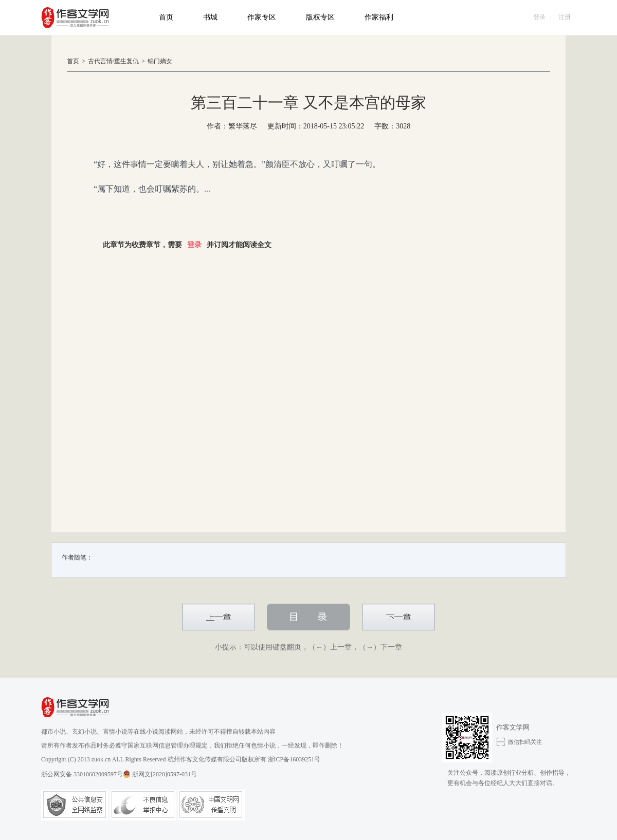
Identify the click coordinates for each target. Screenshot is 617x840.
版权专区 (320, 17)
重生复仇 (126, 61)
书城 (210, 17)
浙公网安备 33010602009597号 (86, 774)
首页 (166, 17)
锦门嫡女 (160, 61)
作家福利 (379, 17)
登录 (539, 17)
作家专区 (262, 17)
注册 (565, 17)
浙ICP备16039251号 (294, 759)
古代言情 (100, 61)
